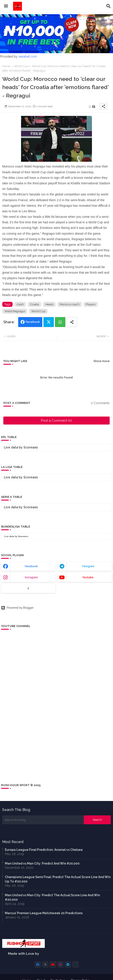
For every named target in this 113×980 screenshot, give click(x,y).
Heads (49, 304)
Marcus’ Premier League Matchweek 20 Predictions (44, 913)
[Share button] (72, 322)
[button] (109, 6)
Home (6, 66)
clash (20, 304)
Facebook (33, 322)
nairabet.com (28, 57)
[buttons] (38, 964)
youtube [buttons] (88, 577)
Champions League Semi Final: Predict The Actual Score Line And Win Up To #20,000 (58, 879)
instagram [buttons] (31, 577)
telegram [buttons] (88, 566)
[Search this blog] (43, 820)
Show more (102, 361)
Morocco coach (70, 304)
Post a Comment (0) (56, 421)
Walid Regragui (15, 311)
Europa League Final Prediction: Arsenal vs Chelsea (44, 850)
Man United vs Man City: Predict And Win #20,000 (42, 863)
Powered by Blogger (17, 608)
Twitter (49, 322)
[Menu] (6, 6)
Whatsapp (60, 322)
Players (91, 304)
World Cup (21, 66)
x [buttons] (28, 588)
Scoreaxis (31, 447)
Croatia (34, 304)
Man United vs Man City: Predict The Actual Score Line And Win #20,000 (52, 897)
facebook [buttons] (31, 566)
